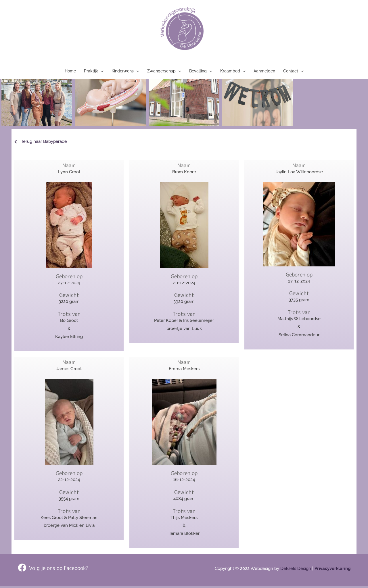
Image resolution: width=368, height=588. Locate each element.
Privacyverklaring (333, 570)
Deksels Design (296, 570)
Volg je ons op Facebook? (59, 570)
